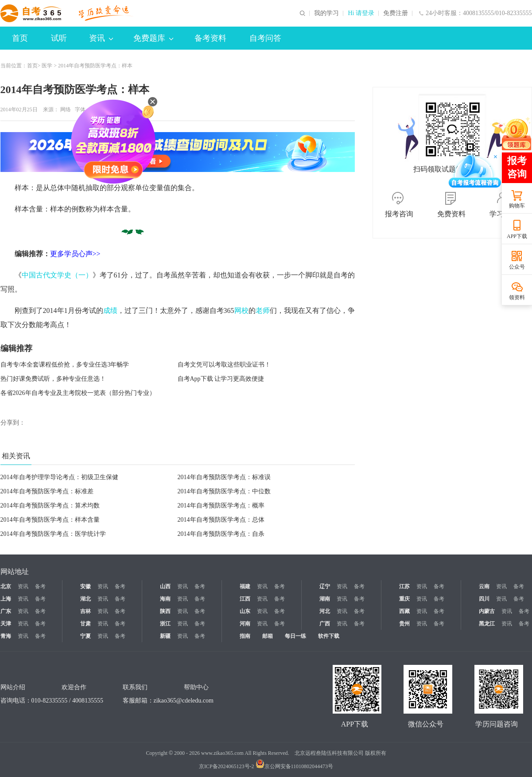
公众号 (517, 267)
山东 (245, 611)
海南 (165, 599)
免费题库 (153, 38)
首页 (20, 38)
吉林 (85, 611)
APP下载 (517, 236)
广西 (325, 624)
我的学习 (326, 13)
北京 (6, 586)
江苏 (404, 586)
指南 (245, 636)
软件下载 (329, 636)
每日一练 (295, 636)
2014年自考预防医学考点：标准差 (47, 491)
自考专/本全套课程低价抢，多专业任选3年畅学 (65, 365)
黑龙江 (487, 624)
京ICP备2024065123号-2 (227, 766)
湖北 (85, 599)
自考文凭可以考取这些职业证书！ (224, 365)
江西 (245, 599)
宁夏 (85, 636)
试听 (59, 38)
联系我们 (135, 687)
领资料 (517, 297)
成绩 (110, 310)
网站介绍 (13, 687)
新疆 (165, 636)
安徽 (85, 586)
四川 (484, 599)
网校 (241, 310)
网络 (66, 109)
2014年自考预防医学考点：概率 (221, 506)
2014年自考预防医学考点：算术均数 (50, 506)
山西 (165, 586)
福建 (245, 586)
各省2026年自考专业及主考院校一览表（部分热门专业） (78, 393)
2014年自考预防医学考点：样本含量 (50, 520)
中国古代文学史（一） (57, 275)
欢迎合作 (74, 687)
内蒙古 (487, 611)
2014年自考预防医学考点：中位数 (224, 491)
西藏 (404, 611)
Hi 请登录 (361, 13)
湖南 (325, 599)
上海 (6, 599)
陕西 (165, 611)
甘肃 (85, 624)
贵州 (404, 624)
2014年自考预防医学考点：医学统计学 (53, 534)
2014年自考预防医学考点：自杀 (221, 534)
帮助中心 (196, 687)
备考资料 (210, 38)
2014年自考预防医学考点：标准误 (224, 477)
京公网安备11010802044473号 (295, 766)
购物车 (517, 206)
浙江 (165, 624)
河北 (325, 611)
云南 (484, 586)
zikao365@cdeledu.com (184, 701)
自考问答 (265, 38)
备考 (40, 586)
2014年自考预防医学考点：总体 (221, 520)
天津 (6, 624)
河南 (245, 624)
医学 (47, 66)
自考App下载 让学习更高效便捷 (221, 379)
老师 (263, 310)
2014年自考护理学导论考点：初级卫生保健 (59, 477)
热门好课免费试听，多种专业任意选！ (53, 379)
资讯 (101, 38)
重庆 (404, 599)
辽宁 (325, 586)
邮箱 (268, 636)
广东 (6, 611)
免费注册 (396, 13)
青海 (6, 636)
